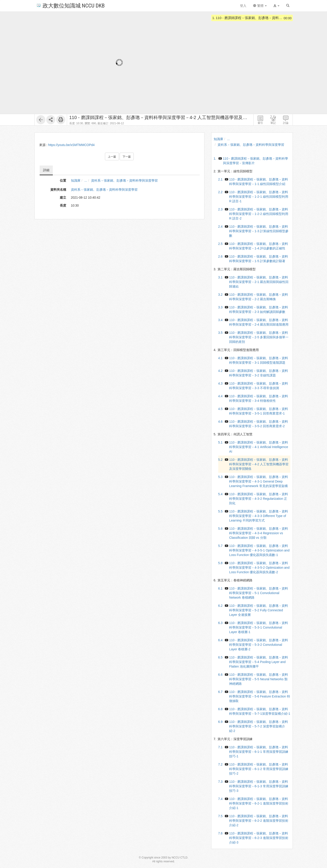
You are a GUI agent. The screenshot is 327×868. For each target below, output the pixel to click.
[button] (276, 6)
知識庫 (76, 180)
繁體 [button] (260, 6)
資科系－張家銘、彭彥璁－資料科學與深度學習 (124, 180)
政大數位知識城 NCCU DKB (70, 5)
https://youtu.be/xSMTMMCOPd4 (71, 145)
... (86, 180)
